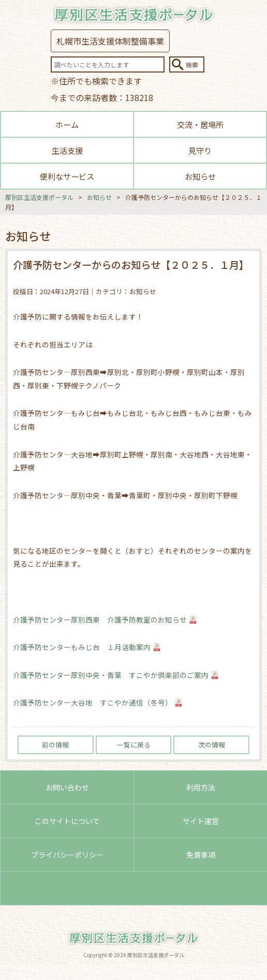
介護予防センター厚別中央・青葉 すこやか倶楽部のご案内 (111, 675)
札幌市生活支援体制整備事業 (110, 41)
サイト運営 (201, 821)
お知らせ (200, 176)
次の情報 (212, 745)
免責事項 (201, 855)
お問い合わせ (67, 787)
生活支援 (67, 150)
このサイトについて (67, 821)
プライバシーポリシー (67, 855)
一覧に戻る (134, 745)
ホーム (67, 124)
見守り (200, 150)
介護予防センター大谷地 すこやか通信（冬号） (93, 702)
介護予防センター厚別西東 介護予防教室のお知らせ (100, 619)
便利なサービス (67, 176)
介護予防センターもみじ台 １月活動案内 (82, 647)
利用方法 (201, 787)
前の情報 (55, 745)
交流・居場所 (200, 124)
